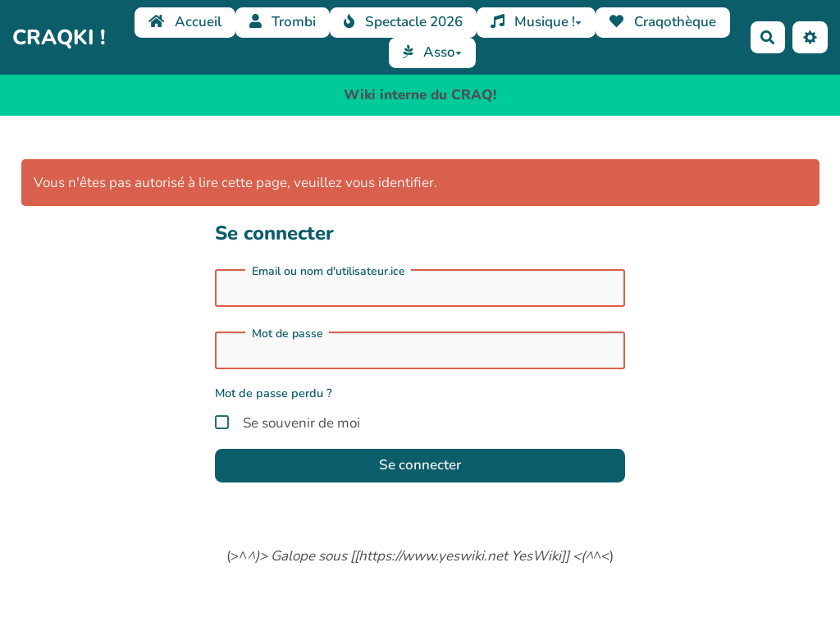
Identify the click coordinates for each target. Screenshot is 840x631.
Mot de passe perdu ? (274, 393)
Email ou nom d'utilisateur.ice (329, 272)
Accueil (185, 22)
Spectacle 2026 (403, 22)
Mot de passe (288, 334)
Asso (433, 52)
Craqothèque (663, 22)
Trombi (283, 22)
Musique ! (536, 22)
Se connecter (420, 465)
